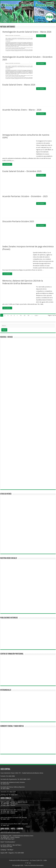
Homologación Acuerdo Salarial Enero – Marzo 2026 (27, 32)
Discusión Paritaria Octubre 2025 (18, 221)
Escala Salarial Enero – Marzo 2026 (19, 85)
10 (21, 315)
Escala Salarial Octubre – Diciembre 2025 (22, 171)
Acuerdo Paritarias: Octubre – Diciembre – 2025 (25, 196)
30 (28, 315)
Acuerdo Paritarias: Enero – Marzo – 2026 (22, 110)
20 (25, 315)
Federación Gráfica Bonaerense (19, 860)
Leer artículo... (41, 36)
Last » (36, 315)
